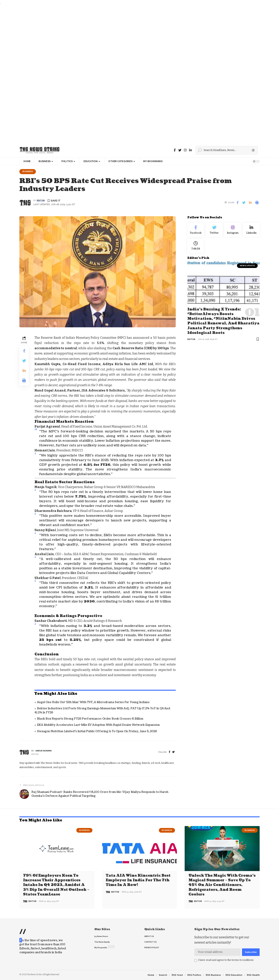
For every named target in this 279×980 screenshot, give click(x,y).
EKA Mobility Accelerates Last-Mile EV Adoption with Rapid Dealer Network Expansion (98, 725)
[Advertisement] (116, 74)
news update (247, 268)
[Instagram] (233, 231)
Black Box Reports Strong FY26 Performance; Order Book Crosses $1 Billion (90, 719)
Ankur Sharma (44, 751)
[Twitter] (180, 150)
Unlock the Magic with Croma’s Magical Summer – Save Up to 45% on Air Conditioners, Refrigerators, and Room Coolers (222, 885)
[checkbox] (196, 960)
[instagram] (185, 150)
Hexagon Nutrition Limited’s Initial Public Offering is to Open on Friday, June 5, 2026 (97, 732)
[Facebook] (175, 150)
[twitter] (174, 752)
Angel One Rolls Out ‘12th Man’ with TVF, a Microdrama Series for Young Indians (93, 703)
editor (41, 201)
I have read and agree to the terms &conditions (226, 960)
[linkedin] (190, 150)
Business (28, 172)
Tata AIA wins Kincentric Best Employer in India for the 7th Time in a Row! (138, 881)
